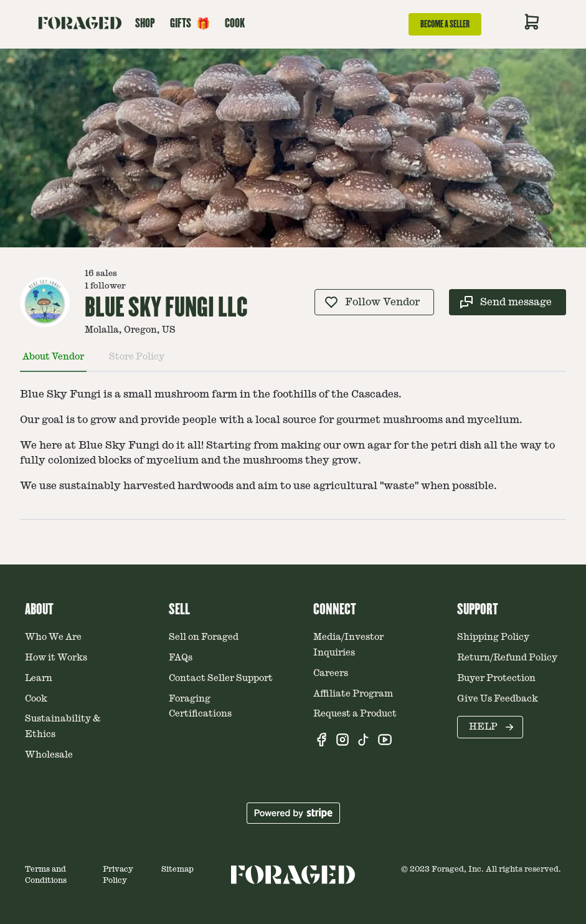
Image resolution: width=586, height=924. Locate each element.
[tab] (53, 362)
